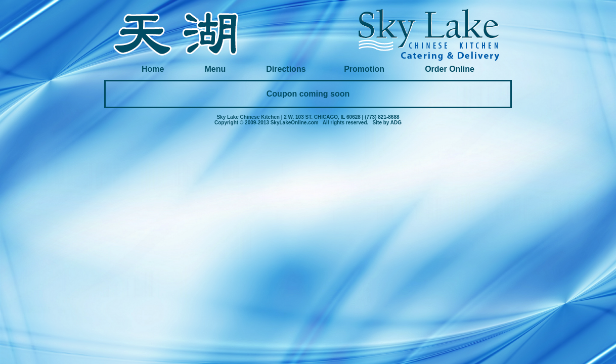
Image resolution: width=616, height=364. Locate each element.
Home (154, 69)
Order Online (450, 69)
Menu (216, 69)
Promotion (365, 69)
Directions (286, 69)
